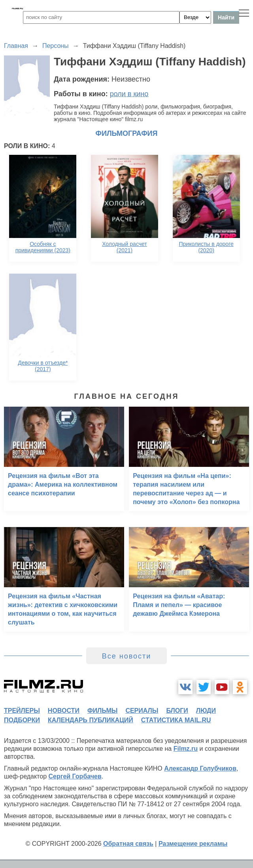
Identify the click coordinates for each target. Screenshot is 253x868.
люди (206, 711)
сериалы (142, 711)
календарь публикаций (91, 720)
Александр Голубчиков (200, 768)
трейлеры (22, 711)
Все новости (127, 656)
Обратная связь (128, 844)
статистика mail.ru (176, 720)
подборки (22, 720)
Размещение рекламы (193, 844)
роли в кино (129, 94)
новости (64, 711)
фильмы (102, 711)
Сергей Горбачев (75, 776)
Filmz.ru (186, 749)
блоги (177, 711)
